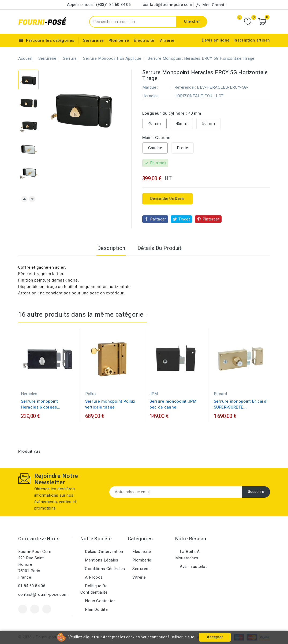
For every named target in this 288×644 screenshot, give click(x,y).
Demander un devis (168, 199)
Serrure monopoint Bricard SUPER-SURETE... (240, 404)
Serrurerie (93, 40)
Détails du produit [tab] (159, 248)
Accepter (215, 637)
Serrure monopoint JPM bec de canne (173, 404)
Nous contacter (99, 601)
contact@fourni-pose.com (43, 594)
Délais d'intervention (104, 552)
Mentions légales (101, 560)
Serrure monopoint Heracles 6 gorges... (41, 404)
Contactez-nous (39, 539)
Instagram (47, 609)
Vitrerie (167, 40)
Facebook (23, 609)
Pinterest (211, 219)
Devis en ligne (216, 40)
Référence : (185, 87)
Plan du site (96, 609)
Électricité (144, 40)
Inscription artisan (252, 40)
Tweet (184, 219)
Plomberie (119, 40)
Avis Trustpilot (193, 567)
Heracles (151, 96)
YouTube (35, 609)
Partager (158, 219)
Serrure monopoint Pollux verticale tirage (110, 404)
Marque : (150, 87)
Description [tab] (111, 248)
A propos (93, 577)
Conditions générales (104, 569)
